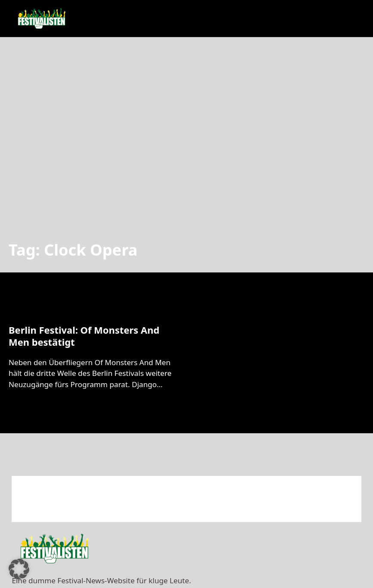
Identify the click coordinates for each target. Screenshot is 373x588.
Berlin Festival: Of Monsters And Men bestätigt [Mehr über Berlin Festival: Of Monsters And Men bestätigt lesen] (84, 336)
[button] (19, 569)
